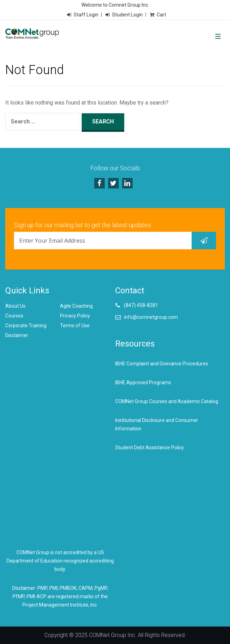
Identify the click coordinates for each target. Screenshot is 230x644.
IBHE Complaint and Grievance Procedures (162, 364)
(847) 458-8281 (141, 305)
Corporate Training (26, 325)
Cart (161, 15)
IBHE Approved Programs (143, 382)
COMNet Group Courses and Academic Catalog (167, 401)
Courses (14, 316)
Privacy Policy (75, 316)
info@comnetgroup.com (151, 317)
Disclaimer (17, 335)
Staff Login (86, 15)
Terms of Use (75, 325)
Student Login (127, 15)
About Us (15, 306)
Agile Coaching (76, 306)
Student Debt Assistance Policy (150, 448)
